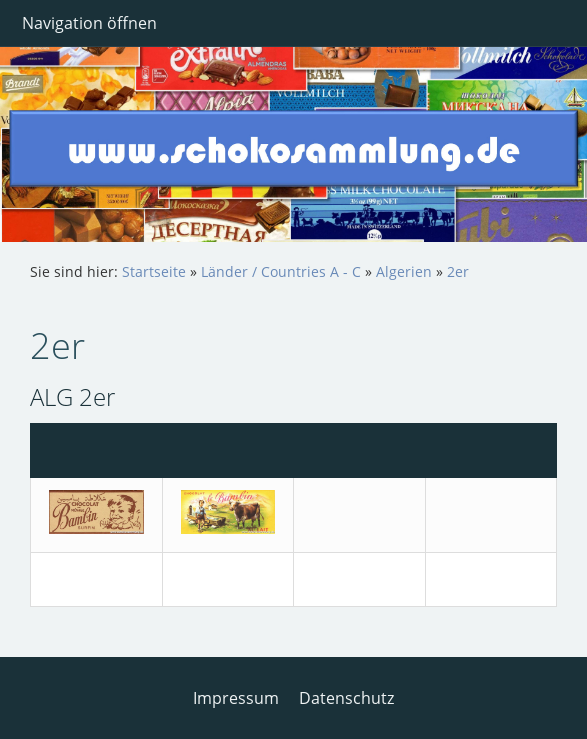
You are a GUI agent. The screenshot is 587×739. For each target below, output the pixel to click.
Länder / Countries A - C (281, 271)
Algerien (404, 271)
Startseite (154, 271)
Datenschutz (346, 698)
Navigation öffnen (89, 23)
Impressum (236, 698)
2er (458, 271)
